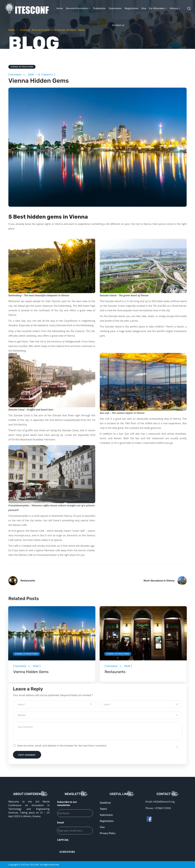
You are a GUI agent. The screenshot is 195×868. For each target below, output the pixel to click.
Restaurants (115, 672)
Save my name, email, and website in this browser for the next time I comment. (62, 746)
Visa (102, 827)
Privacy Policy (108, 833)
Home (12, 30)
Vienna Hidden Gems (31, 672)
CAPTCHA (63, 840)
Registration (107, 821)
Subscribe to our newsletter (67, 804)
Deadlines (105, 803)
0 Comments (46, 74)
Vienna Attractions (35, 30)
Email (62, 823)
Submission (106, 815)
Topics (103, 809)
